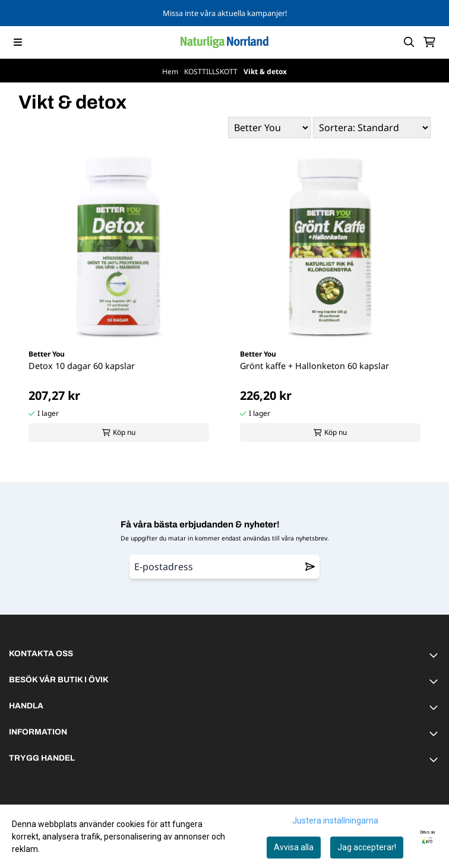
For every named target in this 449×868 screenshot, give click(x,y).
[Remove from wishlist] (310, 567)
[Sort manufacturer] (269, 128)
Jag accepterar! (367, 847)
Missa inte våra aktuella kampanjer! (225, 13)
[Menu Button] (18, 42)
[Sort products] (372, 128)
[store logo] (224, 42)
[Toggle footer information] (435, 655)
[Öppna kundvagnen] (429, 42)
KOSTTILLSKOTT (212, 71)
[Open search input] (409, 42)
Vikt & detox (265, 71)
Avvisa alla (294, 847)
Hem (171, 71)
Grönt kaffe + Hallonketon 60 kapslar (314, 366)
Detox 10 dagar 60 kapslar (82, 366)
